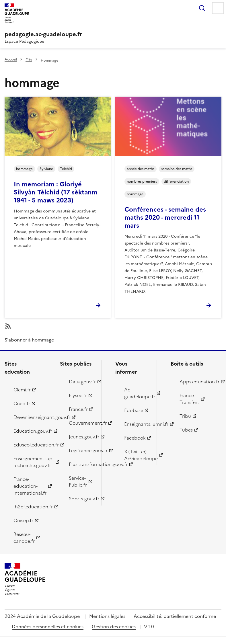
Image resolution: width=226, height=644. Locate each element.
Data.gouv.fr (82, 382)
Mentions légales (107, 616)
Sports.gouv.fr (82, 499)
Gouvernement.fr (82, 423)
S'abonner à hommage (29, 340)
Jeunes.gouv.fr (82, 437)
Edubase (134, 410)
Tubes (186, 430)
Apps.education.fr (192, 382)
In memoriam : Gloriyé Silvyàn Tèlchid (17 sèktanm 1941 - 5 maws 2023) (56, 192)
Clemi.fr (22, 390)
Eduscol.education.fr (26, 445)
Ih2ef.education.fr (26, 507)
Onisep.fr (23, 520)
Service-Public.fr (78, 481)
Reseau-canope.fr (24, 538)
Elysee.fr (78, 395)
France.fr (78, 409)
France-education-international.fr (26, 486)
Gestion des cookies (114, 627)
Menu (218, 8)
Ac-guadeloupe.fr (137, 393)
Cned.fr (22, 403)
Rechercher (202, 8)
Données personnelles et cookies (48, 627)
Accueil (11, 59)
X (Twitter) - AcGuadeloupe (137, 455)
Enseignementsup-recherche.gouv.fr (26, 462)
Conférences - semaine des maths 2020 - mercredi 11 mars (165, 217)
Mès (29, 59)
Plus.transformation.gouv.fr (82, 464)
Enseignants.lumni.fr (137, 424)
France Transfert (189, 399)
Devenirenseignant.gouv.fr (26, 417)
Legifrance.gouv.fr (82, 450)
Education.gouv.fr (26, 431)
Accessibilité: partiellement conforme (175, 616)
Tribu (185, 416)
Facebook (135, 438)
